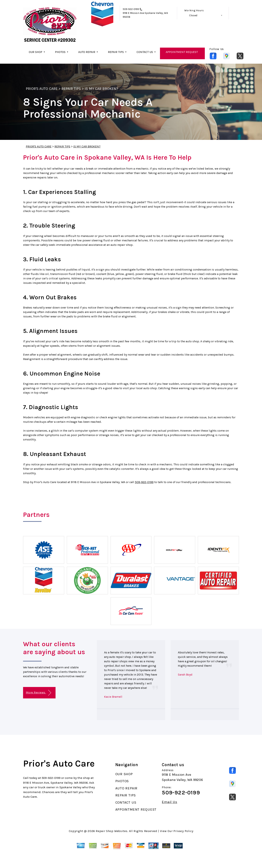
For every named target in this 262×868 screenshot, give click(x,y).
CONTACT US (145, 52)
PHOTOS (60, 52)
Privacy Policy (183, 831)
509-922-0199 (131, 9)
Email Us (169, 802)
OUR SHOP (36, 52)
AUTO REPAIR (87, 52)
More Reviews (38, 693)
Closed (193, 15)
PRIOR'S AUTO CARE (42, 89)
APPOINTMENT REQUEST (182, 52)
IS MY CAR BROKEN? (101, 89)
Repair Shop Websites (112, 831)
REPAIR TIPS (116, 52)
